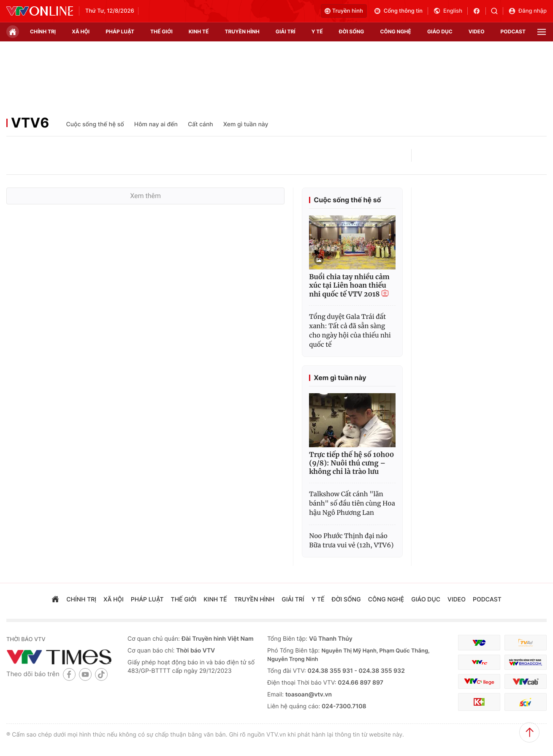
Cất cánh (201, 124)
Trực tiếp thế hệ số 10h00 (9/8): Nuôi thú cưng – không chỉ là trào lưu (351, 463)
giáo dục (440, 31)
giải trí (286, 31)
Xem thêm (145, 196)
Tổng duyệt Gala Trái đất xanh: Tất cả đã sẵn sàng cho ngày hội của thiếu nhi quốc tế (350, 331)
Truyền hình (344, 11)
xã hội (81, 31)
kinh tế (199, 31)
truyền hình (242, 31)
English (448, 11)
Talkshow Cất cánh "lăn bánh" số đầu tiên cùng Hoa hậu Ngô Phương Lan (352, 504)
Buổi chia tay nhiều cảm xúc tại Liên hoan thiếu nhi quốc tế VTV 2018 (349, 286)
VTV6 (30, 123)
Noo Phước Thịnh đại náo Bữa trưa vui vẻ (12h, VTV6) (351, 541)
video (477, 31)
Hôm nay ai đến (156, 124)
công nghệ (396, 31)
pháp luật (120, 31)
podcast (513, 31)
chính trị (43, 31)
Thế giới (161, 31)
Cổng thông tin (398, 11)
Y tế (317, 31)
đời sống (352, 31)
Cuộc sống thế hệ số (95, 124)
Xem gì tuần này (246, 124)
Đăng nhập (527, 11)
